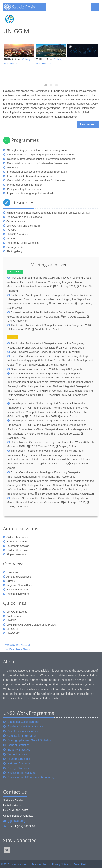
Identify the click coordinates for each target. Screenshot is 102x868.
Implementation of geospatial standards (30, 193)
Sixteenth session (17, 537)
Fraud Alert (80, 864)
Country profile (15, 247)
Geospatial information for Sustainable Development (38, 163)
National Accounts (19, 763)
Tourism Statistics (19, 759)
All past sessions (16, 554)
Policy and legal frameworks (23, 189)
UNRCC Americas (17, 234)
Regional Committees (19, 585)
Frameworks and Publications (24, 217)
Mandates (12, 572)
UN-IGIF (11, 620)
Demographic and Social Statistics (29, 740)
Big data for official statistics (25, 726)
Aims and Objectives (19, 577)
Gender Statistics (19, 745)
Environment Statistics (22, 773)
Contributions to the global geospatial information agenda (41, 155)
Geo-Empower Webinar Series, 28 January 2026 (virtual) (46, 369)
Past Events (14, 616)
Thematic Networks (18, 594)
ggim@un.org (14, 821)
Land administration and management (29, 176)
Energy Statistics (18, 768)
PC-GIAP (12, 230)
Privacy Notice (60, 864)
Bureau (11, 581)
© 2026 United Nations (14, 864)
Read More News (19, 649)
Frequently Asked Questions (23, 243)
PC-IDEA (12, 238)
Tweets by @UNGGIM (16, 645)
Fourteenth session (18, 546)
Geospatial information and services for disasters (36, 180)
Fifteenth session (17, 541)
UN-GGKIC (13, 633)
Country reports (16, 221)
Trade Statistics (17, 754)
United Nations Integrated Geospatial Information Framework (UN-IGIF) (49, 213)
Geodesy (12, 168)
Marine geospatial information (24, 185)
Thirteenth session (17, 550)
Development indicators (23, 731)
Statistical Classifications (23, 722)
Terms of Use (39, 864)
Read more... (88, 124)
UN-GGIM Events (17, 612)
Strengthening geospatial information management (37, 150)
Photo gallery (14, 251)
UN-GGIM (16, 31)
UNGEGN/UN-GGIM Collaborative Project (31, 625)
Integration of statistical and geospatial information (37, 172)
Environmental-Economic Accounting (31, 777)
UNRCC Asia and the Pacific (23, 226)
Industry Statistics (19, 750)
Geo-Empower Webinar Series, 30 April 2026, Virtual (45, 352)
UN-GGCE (13, 629)
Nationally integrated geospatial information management (41, 159)
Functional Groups (17, 589)
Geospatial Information (22, 736)
